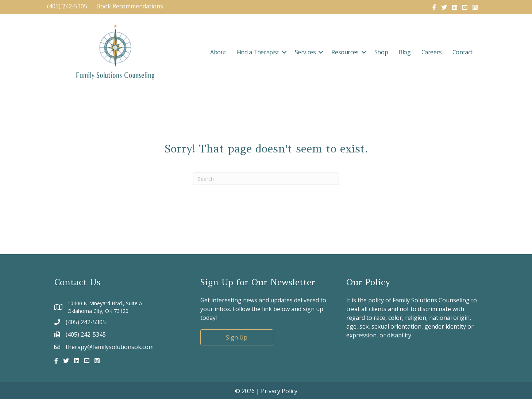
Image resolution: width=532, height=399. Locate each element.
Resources (345, 52)
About (218, 52)
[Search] (266, 179)
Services (305, 52)
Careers (432, 52)
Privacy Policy (279, 391)
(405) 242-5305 (67, 6)
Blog (404, 52)
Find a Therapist (258, 52)
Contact (462, 52)
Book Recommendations (130, 6)
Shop (381, 52)
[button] (284, 52)
